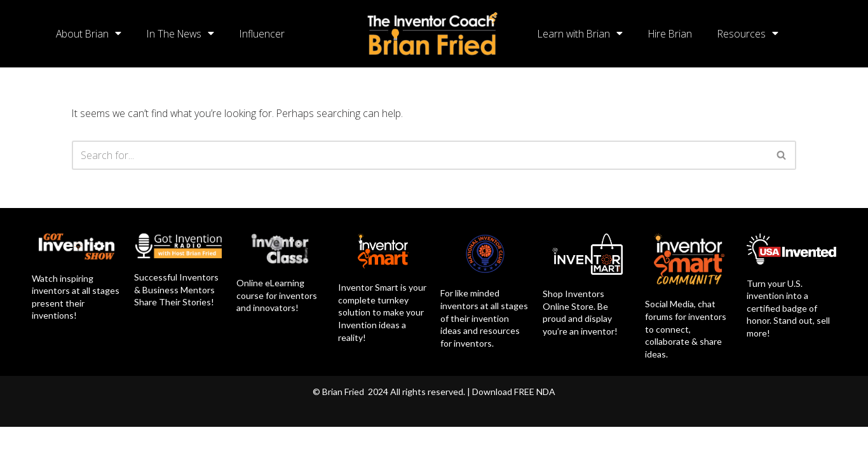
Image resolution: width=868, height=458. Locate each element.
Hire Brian (673, 34)
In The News (183, 34)
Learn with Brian (581, 34)
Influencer (267, 34)
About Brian (89, 34)
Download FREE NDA (514, 423)
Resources (752, 34)
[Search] (420, 155)
